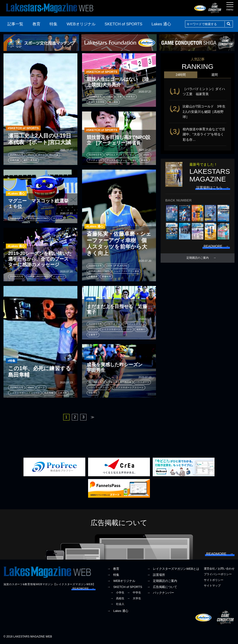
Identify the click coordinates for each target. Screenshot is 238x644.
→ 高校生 (117, 599)
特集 (53, 24)
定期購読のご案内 (198, 258)
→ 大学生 (134, 599)
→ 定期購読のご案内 (162, 581)
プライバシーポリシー (218, 574)
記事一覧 (15, 24)
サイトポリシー (214, 580)
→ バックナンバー (160, 593)
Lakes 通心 (161, 24)
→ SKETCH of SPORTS (125, 587)
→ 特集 (113, 575)
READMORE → (83, 589)
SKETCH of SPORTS (123, 24)
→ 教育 (113, 569)
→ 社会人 (117, 604)
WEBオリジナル (81, 24)
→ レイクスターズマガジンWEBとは (173, 569)
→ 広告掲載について (162, 587)
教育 (36, 24)
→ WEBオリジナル (121, 581)
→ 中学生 (134, 593)
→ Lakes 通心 (118, 611)
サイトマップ (212, 586)
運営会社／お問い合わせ (219, 569)
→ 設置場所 (156, 575)
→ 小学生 (117, 593)
